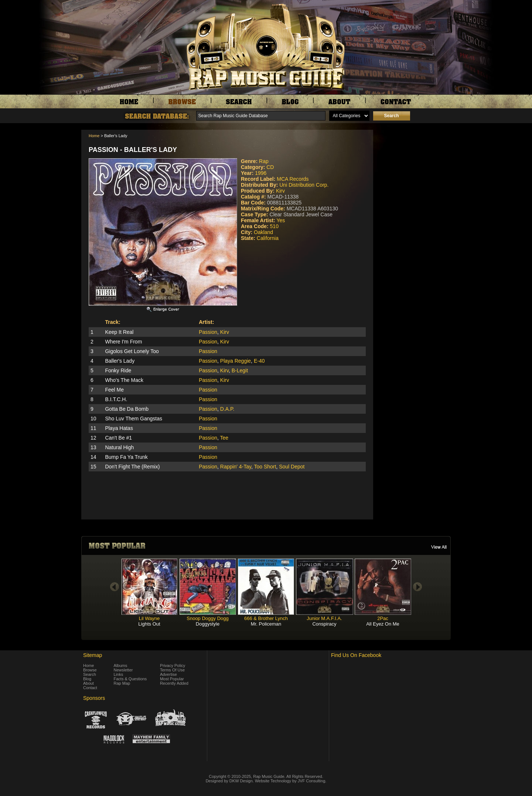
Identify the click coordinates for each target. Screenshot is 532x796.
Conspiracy (324, 624)
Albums (121, 665)
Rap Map (122, 683)
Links (119, 674)
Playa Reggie (236, 361)
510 (274, 226)
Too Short (265, 467)
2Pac (383, 618)
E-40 (259, 361)
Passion (208, 332)
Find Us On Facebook (356, 655)
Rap (264, 161)
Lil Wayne (149, 618)
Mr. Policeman (266, 624)
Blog (87, 679)
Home (94, 136)
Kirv (280, 191)
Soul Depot (292, 467)
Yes (281, 220)
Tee (224, 438)
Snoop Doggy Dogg (207, 618)
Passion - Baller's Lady (133, 150)
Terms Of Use (172, 670)
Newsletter (123, 670)
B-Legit (240, 370)
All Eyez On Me (383, 624)
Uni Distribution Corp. (304, 185)
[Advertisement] (414, 167)
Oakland (263, 232)
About (88, 683)
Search (90, 674)
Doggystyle (208, 624)
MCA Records (293, 179)
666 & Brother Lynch (266, 618)
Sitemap (93, 655)
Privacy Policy (173, 665)
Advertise (168, 674)
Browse (90, 670)
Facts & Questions (130, 679)
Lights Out (149, 624)
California (268, 238)
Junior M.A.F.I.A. (324, 618)
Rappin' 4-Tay (236, 467)
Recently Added (174, 683)
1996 (261, 173)
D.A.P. (227, 409)
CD (270, 167)
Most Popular (172, 679)
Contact (90, 688)
